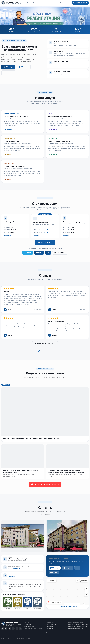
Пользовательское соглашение (78, 627)
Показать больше (45, 243)
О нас (29, 3)
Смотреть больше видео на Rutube (45, 484)
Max (33, 67)
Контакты (63, 3)
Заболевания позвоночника (54, 633)
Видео (55, 3)
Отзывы (48, 3)
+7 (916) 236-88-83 (80, 3)
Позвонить (9, 73)
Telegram (23, 67)
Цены (42, 3)
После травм (50, 629)
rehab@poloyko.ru (14, 576)
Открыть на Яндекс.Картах (68, 607)
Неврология (50, 627)
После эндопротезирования (55, 631)
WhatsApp (8, 67)
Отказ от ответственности (76, 629)
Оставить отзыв (45, 351)
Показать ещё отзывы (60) (45, 343)
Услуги (35, 3)
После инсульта (51, 624)
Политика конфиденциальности (78, 624)
